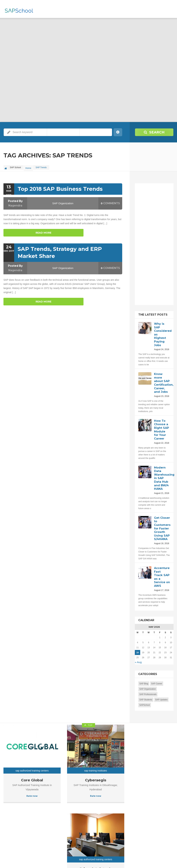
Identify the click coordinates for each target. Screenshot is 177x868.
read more (17, 231)
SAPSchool (145, 692)
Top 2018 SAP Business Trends (59, 187)
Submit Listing (167, 859)
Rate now (22, 768)
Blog (153, 859)
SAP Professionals (148, 682)
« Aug (138, 650)
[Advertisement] (158, 245)
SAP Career (157, 671)
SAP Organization (63, 202)
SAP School (29, 859)
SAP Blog (144, 671)
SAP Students (146, 687)
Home (29, 167)
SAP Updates (161, 687)
